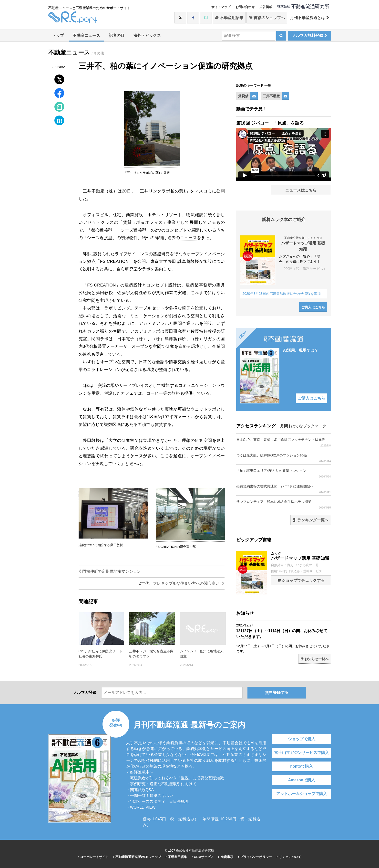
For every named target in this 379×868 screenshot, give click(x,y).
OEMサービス (203, 857)
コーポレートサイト (93, 857)
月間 (284, 426)
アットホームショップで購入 (302, 794)
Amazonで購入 (301, 780)
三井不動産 (271, 96)
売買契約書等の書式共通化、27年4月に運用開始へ (284, 489)
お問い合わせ (245, 7)
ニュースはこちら (301, 190)
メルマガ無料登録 (309, 36)
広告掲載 (266, 7)
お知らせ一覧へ (315, 659)
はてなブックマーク (309, 426)
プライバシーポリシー (255, 857)
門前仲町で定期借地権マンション (110, 571)
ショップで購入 (302, 739)
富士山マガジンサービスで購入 (302, 753)
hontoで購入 (301, 766)
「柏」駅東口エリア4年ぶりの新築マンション (284, 473)
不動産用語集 (229, 18)
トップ (58, 36)
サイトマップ (221, 7)
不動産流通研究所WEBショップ (137, 857)
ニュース (189, 238)
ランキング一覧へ (311, 520)
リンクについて (289, 857)
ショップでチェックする (301, 580)
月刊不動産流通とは (309, 18)
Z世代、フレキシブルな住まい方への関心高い (182, 583)
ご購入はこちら (313, 307)
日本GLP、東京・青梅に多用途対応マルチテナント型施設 (284, 442)
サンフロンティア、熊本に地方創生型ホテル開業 (284, 504)
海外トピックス (147, 36)
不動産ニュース (86, 36)
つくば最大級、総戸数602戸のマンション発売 (284, 458)
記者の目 (117, 36)
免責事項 (226, 857)
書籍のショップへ (267, 18)
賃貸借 (243, 96)
